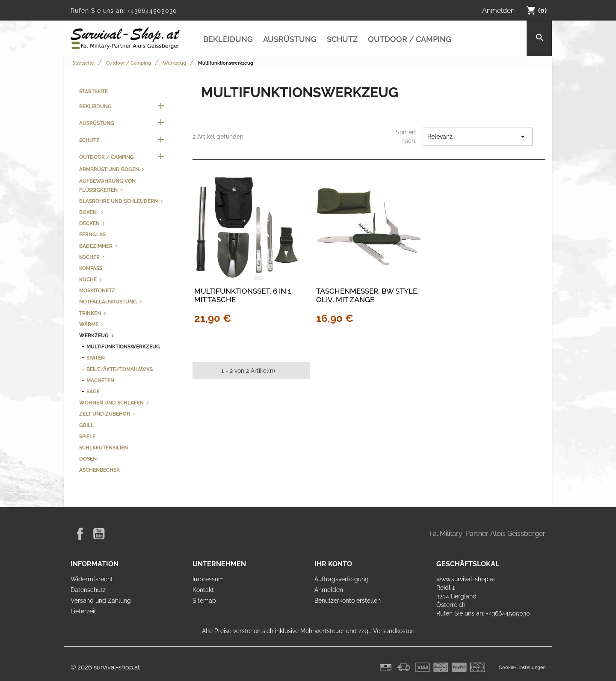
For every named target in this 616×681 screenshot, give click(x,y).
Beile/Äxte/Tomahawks (120, 369)
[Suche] (539, 38)
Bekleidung (228, 39)
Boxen (89, 212)
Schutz (342, 39)
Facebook (80, 534)
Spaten (96, 358)
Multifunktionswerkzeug (123, 346)
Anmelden (329, 590)
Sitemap (204, 601)
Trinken (90, 313)
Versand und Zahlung (101, 601)
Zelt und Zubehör (105, 414)
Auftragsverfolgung (342, 579)
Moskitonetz (97, 290)
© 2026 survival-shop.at (105, 667)
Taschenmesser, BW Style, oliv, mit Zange (367, 295)
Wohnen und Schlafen (111, 403)
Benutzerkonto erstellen (348, 601)
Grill (86, 425)
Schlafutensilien (104, 448)
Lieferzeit (83, 611)
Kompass (91, 268)
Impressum (208, 579)
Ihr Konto (333, 564)
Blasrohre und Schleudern (118, 201)
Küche (88, 279)
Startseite (93, 91)
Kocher (89, 257)
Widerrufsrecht (92, 579)
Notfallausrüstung (108, 302)
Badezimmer (96, 246)
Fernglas (92, 234)
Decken (89, 223)
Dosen (88, 459)
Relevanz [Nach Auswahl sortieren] (478, 137)
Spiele (87, 436)
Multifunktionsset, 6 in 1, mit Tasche (244, 295)
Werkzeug (94, 335)
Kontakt (203, 590)
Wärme (89, 324)
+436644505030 (152, 11)
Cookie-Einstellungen (522, 667)
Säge (93, 391)
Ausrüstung (290, 39)
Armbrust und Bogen (109, 169)
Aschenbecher (99, 470)
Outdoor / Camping (410, 39)
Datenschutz (88, 590)
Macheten (100, 380)
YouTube (99, 534)
